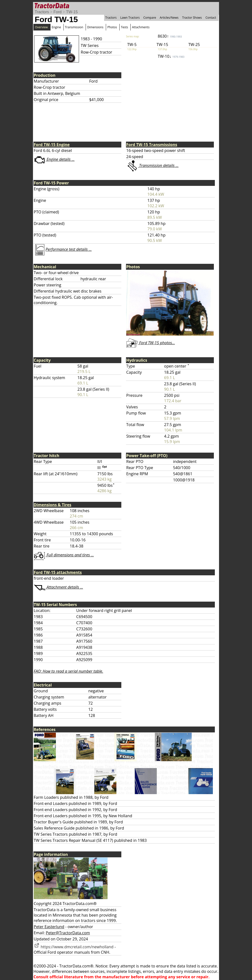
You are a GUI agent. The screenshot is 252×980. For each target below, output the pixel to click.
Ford (57, 12)
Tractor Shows (192, 18)
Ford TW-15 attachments (58, 572)
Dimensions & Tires (53, 505)
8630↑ (170, 36)
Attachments (141, 27)
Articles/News (169, 18)
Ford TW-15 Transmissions (152, 145)
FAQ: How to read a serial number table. (68, 671)
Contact (211, 18)
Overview (41, 27)
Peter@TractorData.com (68, 933)
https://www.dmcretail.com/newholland (74, 947)
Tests (124, 27)
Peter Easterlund (49, 927)
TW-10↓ (171, 56)
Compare (150, 18)
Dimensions (95, 27)
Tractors (42, 12)
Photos (112, 27)
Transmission (74, 27)
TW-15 (72, 12)
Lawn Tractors (130, 18)
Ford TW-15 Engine (52, 145)
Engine (56, 27)
